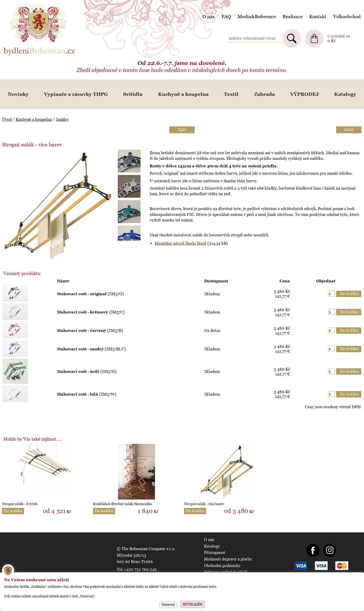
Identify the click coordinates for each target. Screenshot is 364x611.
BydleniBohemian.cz (22, 3)
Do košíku (13, 511)
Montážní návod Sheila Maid (180, 243)
